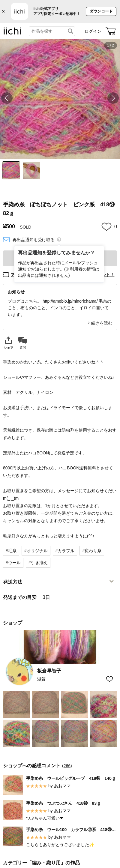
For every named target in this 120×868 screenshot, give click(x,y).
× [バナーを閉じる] (3, 11)
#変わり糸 (92, 551)
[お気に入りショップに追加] (109, 679)
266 (67, 765)
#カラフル (65, 551)
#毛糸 (11, 551)
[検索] (70, 31)
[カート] (111, 31)
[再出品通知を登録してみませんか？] (59, 239)
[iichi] (12, 33)
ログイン (93, 31)
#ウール (13, 563)
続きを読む (102, 323)
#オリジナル (36, 551)
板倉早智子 (49, 671)
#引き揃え (38, 563)
